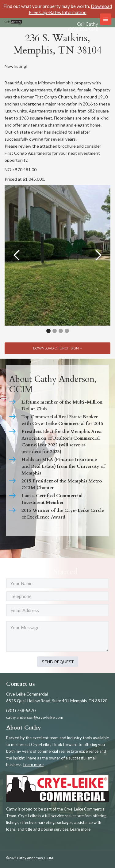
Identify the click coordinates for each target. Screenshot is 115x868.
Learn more (33, 765)
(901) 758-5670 (21, 711)
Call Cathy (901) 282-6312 (83, 27)
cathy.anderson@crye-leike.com (35, 717)
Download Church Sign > (57, 348)
